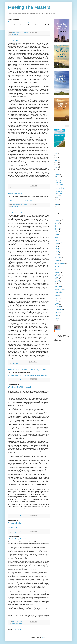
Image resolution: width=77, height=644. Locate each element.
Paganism (57, 274)
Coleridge (57, 227)
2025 (56, 154)
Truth (56, 320)
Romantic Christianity (59, 290)
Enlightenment (58, 236)
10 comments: (26, 515)
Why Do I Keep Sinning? (17, 539)
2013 (56, 214)
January (58, 208)
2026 (56, 152)
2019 (56, 164)
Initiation (57, 253)
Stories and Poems (59, 294)
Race (56, 283)
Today (56, 317)
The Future (57, 303)
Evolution (57, 241)
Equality (57, 238)
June (57, 199)
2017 (56, 168)
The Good (57, 305)
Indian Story (57, 251)
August (58, 196)
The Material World (59, 309)
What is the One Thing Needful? (20, 387)
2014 (56, 212)
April (57, 203)
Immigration (57, 250)
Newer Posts (11, 627)
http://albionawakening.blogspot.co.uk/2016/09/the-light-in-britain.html (23, 201)
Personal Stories (58, 276)
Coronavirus (57, 228)
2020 (56, 163)
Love (56, 262)
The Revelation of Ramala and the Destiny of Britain (27, 370)
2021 (56, 161)
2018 (56, 166)
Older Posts (47, 627)
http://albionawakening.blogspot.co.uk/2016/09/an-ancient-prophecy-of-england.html (26, 29)
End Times (57, 234)
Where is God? (14, 41)
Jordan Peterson (58, 257)
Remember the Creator (60, 288)
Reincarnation (58, 287)
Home (29, 627)
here (12, 50)
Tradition (57, 319)
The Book (57, 302)
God (12, 188)
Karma (56, 259)
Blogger (44, 637)
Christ (13, 364)
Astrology (57, 221)
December (59, 171)
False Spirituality (58, 242)
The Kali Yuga (58, 306)
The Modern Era (58, 311)
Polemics (57, 277)
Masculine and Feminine (60, 264)
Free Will (57, 244)
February (58, 206)
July (57, 197)
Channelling (57, 224)
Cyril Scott (57, 231)
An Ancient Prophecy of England (20, 22)
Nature (56, 271)
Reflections (16, 364)
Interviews (57, 254)
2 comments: (26, 362)
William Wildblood (59, 331)
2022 (56, 159)
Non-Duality (57, 273)
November (59, 173)
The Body (57, 300)
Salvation (57, 291)
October (58, 175)
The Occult (57, 314)
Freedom (57, 245)
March (58, 204)
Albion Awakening (15, 34)
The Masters (58, 308)
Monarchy (57, 267)
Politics (56, 279)
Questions (13, 624)
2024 (56, 156)
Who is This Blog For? (16, 212)
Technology (57, 299)
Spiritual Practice (15, 517)
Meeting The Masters (29, 7)
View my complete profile (59, 342)
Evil (56, 239)
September (59, 176)
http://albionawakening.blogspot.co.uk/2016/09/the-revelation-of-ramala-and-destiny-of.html (28, 375)
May (57, 201)
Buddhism (57, 222)
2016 (56, 170)
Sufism (56, 297)
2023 (56, 157)
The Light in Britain (15, 194)
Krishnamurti (58, 260)
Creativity (57, 230)
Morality (57, 268)
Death (56, 233)
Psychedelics (58, 280)
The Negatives (58, 312)
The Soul (57, 316)
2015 (56, 210)
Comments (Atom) (17, 629)
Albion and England (15, 523)
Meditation (57, 265)
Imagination (57, 248)
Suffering (57, 296)
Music (56, 270)
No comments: (26, 33)
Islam (56, 256)
